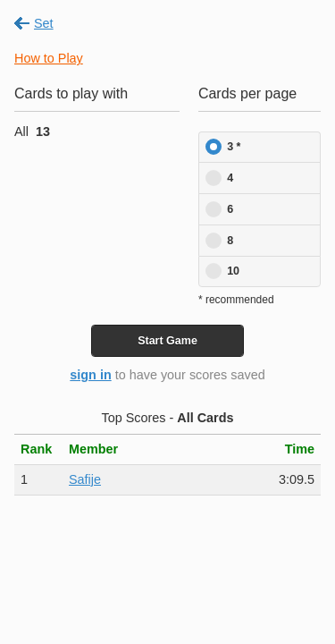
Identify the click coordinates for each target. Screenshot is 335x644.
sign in (90, 375)
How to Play (49, 58)
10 (233, 271)
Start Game (167, 341)
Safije (85, 479)
